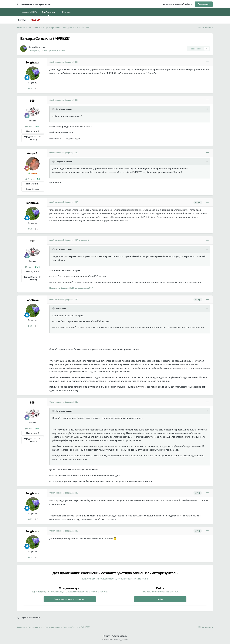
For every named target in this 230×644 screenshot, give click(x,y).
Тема (106, 636)
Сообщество (48, 13)
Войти (160, 599)
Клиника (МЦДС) (28, 12)
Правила (35, 20)
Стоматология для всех (34, 4)
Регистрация (204, 4)
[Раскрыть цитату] (54, 109)
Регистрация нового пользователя (70, 599)
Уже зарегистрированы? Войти (177, 4)
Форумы (22, 20)
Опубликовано (64, 62)
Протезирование (56, 50)
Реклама (67, 12)
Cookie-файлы (120, 636)
